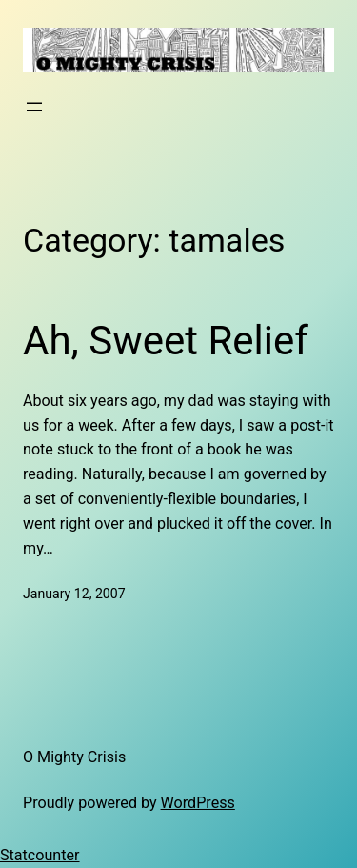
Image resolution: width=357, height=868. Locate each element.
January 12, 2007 (74, 594)
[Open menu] (34, 107)
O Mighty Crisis (74, 757)
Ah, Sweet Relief (166, 341)
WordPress (198, 803)
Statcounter (40, 855)
